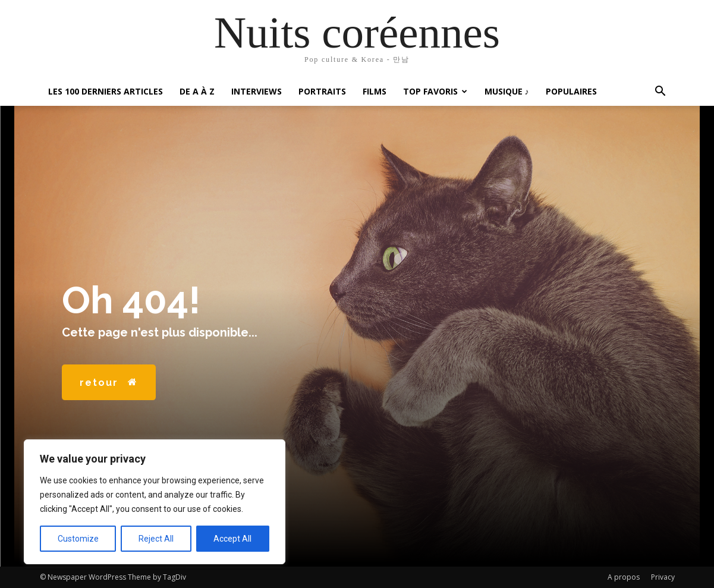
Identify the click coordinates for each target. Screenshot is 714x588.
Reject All (156, 539)
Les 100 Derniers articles (106, 91)
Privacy (663, 577)
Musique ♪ (507, 91)
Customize (78, 539)
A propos (624, 577)
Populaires (571, 91)
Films (375, 91)
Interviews (257, 91)
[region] (155, 502)
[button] (660, 92)
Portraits (322, 91)
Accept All (232, 539)
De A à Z (197, 91)
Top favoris (435, 91)
